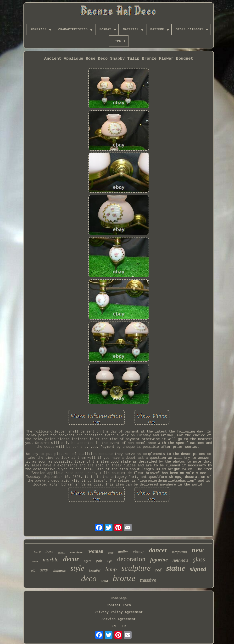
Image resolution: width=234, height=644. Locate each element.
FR (124, 626)
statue (176, 568)
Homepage (119, 598)
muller (123, 552)
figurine (159, 560)
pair (99, 560)
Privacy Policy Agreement (119, 612)
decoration (131, 559)
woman (96, 551)
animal (62, 553)
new (198, 550)
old (33, 571)
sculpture (136, 568)
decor (71, 559)
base (49, 551)
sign (110, 561)
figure (87, 561)
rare (37, 552)
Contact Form (119, 605)
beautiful (95, 571)
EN (114, 626)
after (111, 553)
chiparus (59, 570)
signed (198, 569)
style (77, 568)
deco (89, 578)
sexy (44, 570)
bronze (124, 578)
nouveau (180, 560)
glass (199, 559)
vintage (138, 552)
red (158, 570)
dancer (158, 550)
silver (35, 562)
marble (51, 560)
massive (148, 580)
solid (105, 581)
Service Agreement (119, 619)
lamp (111, 569)
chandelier (77, 552)
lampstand (179, 552)
